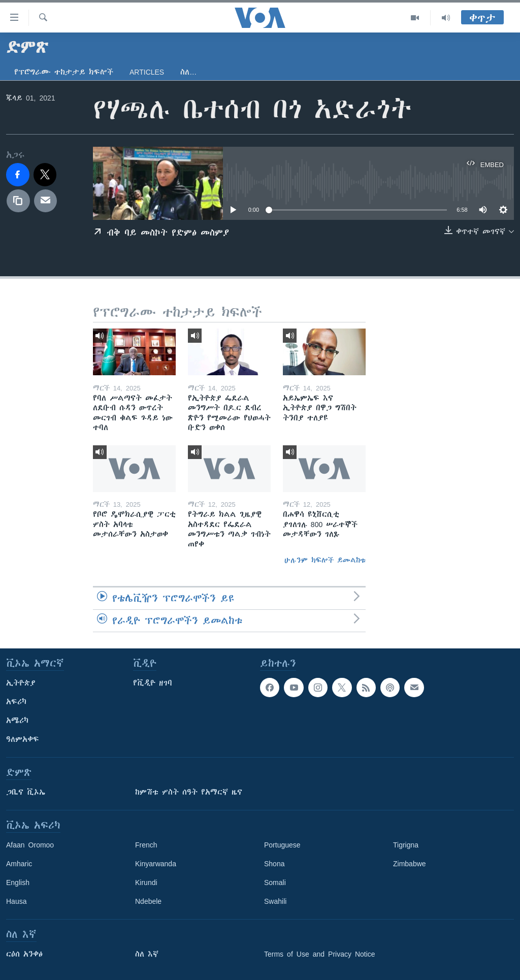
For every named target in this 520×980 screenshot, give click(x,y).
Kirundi (146, 883)
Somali (275, 883)
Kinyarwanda (156, 864)
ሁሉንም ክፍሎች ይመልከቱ (325, 560)
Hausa (16, 901)
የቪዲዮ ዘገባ (153, 683)
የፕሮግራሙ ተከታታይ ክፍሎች (64, 72)
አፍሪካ (16, 702)
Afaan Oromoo (30, 845)
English (18, 883)
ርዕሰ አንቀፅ (24, 954)
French (146, 845)
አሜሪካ (17, 721)
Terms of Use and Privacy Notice (320, 954)
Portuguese (282, 845)
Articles (147, 72)
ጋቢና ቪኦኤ (26, 792)
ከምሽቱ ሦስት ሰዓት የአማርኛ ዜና (189, 792)
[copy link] (18, 201)
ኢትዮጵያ (21, 683)
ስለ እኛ (147, 954)
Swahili (275, 901)
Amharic (19, 864)
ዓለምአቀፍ (23, 739)
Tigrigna (406, 845)
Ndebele (148, 901)
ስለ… (188, 72)
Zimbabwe (410, 864)
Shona (274, 864)
